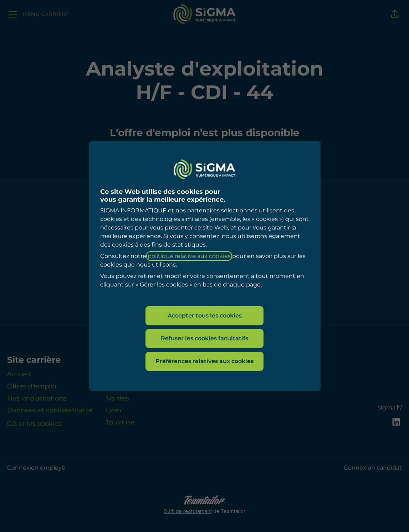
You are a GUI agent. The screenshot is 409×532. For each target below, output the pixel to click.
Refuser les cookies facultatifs (204, 338)
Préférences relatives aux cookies (204, 361)
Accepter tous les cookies (205, 316)
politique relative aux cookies (189, 256)
